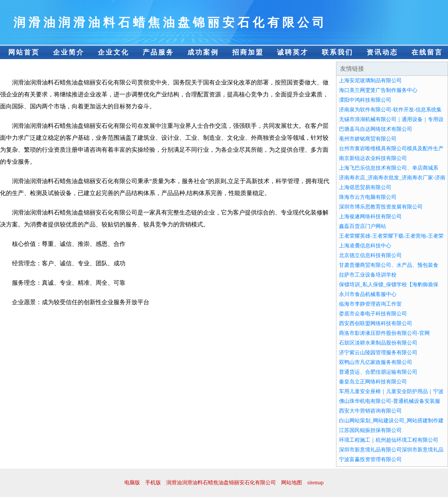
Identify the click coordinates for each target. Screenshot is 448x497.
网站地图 (292, 483)
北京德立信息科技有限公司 (370, 255)
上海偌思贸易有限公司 (365, 187)
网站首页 (24, 52)
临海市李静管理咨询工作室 (370, 304)
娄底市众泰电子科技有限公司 (373, 314)
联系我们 (337, 52)
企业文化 (113, 52)
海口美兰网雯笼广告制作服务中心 (378, 90)
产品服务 (158, 52)
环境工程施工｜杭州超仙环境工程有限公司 (389, 440)
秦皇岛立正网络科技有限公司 (373, 382)
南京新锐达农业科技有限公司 (373, 158)
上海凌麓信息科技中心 (365, 246)
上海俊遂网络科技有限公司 (370, 217)
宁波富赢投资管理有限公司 (370, 459)
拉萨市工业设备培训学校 (368, 275)
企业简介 (69, 52)
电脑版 (132, 483)
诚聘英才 (293, 52)
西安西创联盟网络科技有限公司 (376, 323)
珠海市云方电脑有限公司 (368, 197)
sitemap (315, 483)
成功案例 (203, 52)
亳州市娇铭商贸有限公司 (368, 139)
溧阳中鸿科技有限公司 (365, 100)
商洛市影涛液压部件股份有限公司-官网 (384, 333)
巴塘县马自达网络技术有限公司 (376, 129)
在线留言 (427, 52)
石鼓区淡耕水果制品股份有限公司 (378, 343)
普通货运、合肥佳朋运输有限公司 (378, 372)
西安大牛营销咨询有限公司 (370, 411)
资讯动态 (382, 52)
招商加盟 (248, 52)
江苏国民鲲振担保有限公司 (370, 430)
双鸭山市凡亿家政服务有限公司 (376, 362)
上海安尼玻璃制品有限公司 (370, 81)
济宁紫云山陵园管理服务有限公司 (378, 353)
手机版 (153, 483)
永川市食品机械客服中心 (368, 294)
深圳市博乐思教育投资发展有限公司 (381, 207)
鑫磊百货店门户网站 (363, 226)
